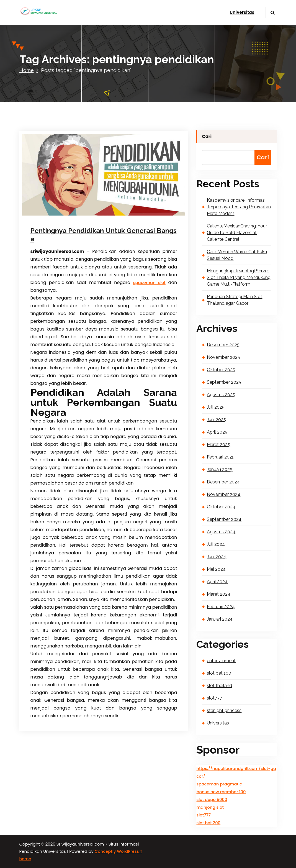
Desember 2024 (223, 482)
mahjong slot (210, 807)
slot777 (214, 698)
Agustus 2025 (221, 395)
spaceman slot (149, 282)
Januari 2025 (220, 469)
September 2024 (224, 519)
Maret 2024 (219, 594)
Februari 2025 (221, 457)
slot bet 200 (208, 823)
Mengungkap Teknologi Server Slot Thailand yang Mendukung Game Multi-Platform (239, 277)
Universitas (242, 12)
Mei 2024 (216, 569)
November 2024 (224, 494)
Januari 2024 (220, 619)
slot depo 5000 (212, 799)
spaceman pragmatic (219, 784)
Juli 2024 (216, 544)
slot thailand (219, 686)
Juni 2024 (217, 557)
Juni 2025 (216, 420)
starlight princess (224, 710)
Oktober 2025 (221, 370)
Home (27, 70)
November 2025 (223, 357)
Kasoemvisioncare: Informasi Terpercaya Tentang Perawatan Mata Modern (239, 207)
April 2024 (217, 582)
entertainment (221, 661)
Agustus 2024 (221, 532)
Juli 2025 (216, 407)
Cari (207, 136)
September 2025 (224, 382)
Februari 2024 (221, 607)
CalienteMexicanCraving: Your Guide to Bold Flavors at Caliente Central (237, 233)
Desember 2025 (223, 345)
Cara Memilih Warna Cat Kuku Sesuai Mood (237, 255)
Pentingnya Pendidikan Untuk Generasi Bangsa (104, 235)
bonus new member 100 (221, 792)
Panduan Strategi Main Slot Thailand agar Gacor (235, 300)
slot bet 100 (219, 673)
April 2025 (217, 432)
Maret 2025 (218, 445)
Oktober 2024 (221, 507)
